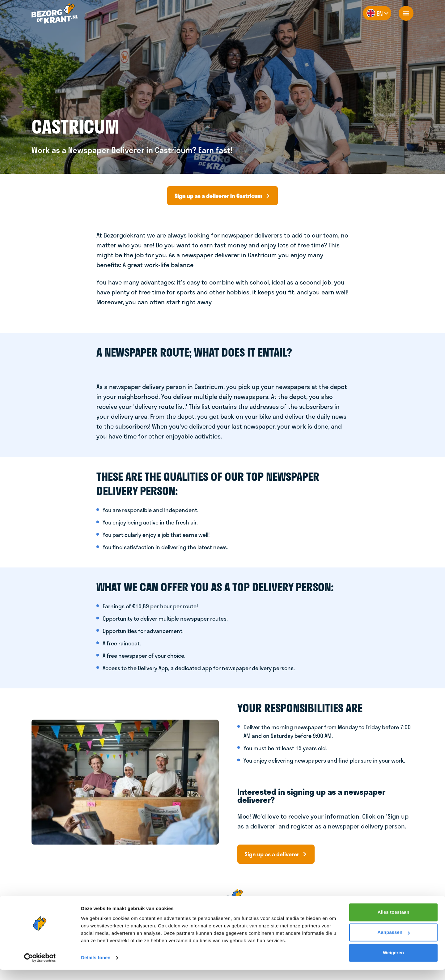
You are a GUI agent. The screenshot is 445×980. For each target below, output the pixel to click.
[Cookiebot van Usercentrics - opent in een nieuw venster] (40, 968)
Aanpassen (394, 942)
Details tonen (96, 968)
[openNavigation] (406, 13)
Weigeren (393, 963)
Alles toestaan (393, 922)
